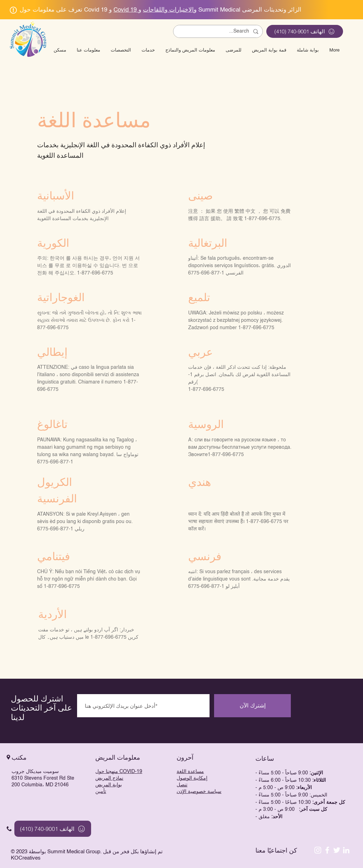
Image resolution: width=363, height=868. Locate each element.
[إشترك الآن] (252, 706)
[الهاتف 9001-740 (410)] (305, 31)
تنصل (182, 785)
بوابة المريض (109, 785)
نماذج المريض (109, 778)
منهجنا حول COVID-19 (119, 772)
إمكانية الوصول (192, 778)
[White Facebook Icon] (327, 850)
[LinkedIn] (346, 850)
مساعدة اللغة (190, 772)
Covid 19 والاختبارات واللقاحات (155, 10)
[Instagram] (318, 850)
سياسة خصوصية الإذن (199, 792)
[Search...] (219, 32)
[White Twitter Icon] (337, 850)
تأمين (101, 792)
